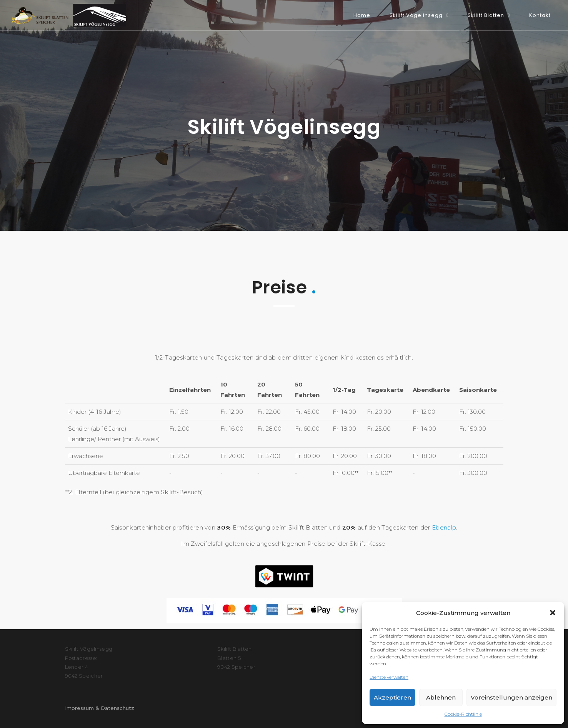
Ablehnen (441, 697)
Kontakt (540, 15)
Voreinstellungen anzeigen (511, 697)
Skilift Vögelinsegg (416, 15)
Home (362, 15)
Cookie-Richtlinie (463, 714)
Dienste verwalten (389, 677)
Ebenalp (444, 527)
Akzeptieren (392, 697)
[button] (553, 613)
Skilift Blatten (486, 15)
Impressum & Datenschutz (100, 708)
